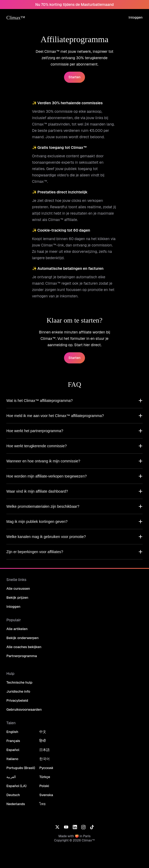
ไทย (42, 804)
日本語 (44, 750)
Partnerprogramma (22, 656)
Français (13, 741)
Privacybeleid (17, 700)
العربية (11, 777)
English (12, 732)
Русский (46, 768)
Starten (74, 77)
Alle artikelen (17, 629)
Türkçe (45, 777)
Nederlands (16, 804)
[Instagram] (83, 827)
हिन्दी (42, 741)
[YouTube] (66, 827)
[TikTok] (92, 827)
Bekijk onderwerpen (22, 638)
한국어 (44, 759)
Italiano (12, 759)
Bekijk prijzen (17, 598)
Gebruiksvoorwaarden (24, 709)
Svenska (46, 795)
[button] (74, 401)
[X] (57, 827)
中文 (43, 732)
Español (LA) (16, 786)
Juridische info (18, 691)
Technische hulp (19, 682)
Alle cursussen (18, 589)
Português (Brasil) (21, 768)
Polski (44, 786)
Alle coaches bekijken (24, 647)
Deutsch (13, 795)
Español (13, 750)
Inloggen (136, 17)
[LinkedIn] (75, 827)
